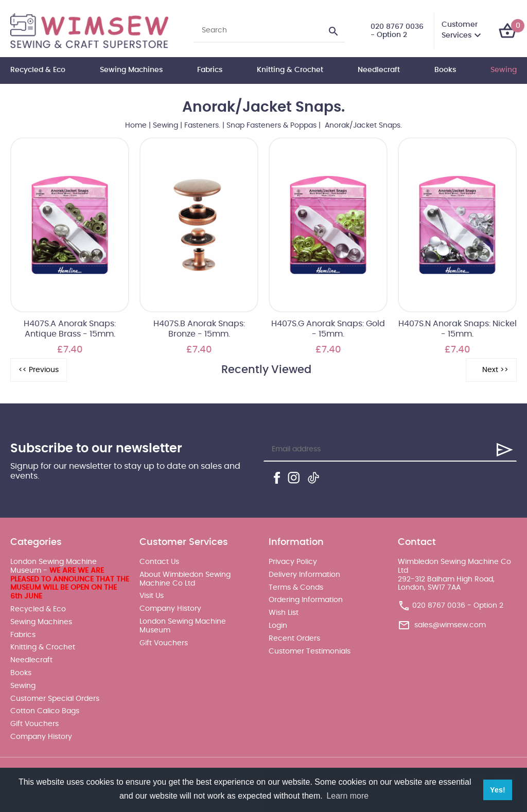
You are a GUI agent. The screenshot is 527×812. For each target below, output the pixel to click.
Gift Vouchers (34, 724)
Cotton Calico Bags (45, 711)
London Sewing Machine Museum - (70, 579)
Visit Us (152, 596)
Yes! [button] (498, 790)
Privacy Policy (293, 562)
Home (136, 126)
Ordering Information (306, 600)
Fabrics (210, 70)
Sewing (504, 70)
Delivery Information (304, 575)
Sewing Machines (131, 70)
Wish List (284, 613)
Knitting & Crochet (290, 70)
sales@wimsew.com (450, 625)
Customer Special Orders (55, 699)
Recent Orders (294, 639)
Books (445, 70)
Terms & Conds (296, 588)
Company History (41, 737)
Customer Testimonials (310, 651)
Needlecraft (379, 70)
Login (278, 626)
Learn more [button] (347, 796)
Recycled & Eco (38, 70)
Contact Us (159, 562)
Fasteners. (202, 126)
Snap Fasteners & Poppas (271, 126)
